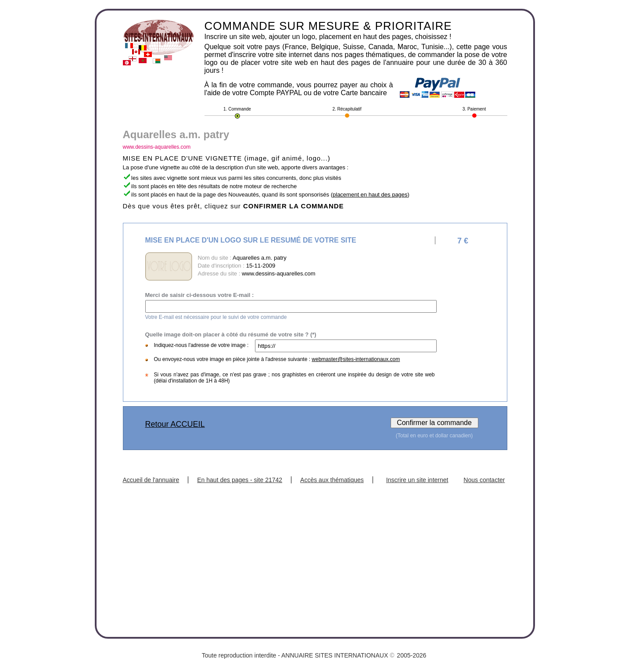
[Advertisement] (315, 549)
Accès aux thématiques (332, 480)
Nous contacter (484, 480)
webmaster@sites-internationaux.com (356, 359)
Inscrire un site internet (417, 480)
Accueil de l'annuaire (151, 480)
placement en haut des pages (370, 195)
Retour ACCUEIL (175, 424)
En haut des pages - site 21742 (240, 480)
